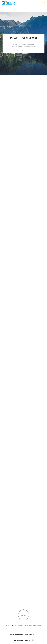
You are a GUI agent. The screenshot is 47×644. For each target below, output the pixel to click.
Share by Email (37, 626)
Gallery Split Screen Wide (23, 640)
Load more (23, 615)
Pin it (31, 626)
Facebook (20, 626)
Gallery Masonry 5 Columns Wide (23, 634)
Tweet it (26, 626)
